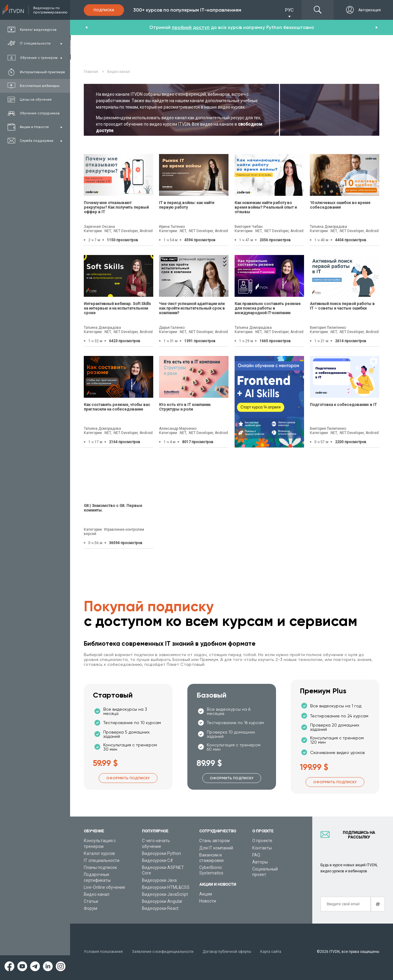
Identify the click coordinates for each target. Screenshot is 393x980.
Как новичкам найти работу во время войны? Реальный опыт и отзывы (266, 207)
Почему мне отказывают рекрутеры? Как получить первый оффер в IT (116, 207)
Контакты (262, 848)
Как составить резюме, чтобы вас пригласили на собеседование (117, 407)
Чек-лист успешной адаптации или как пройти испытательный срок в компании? (192, 308)
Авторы (260, 862)
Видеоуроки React (160, 908)
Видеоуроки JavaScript (165, 894)
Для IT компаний (216, 848)
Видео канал (97, 894)
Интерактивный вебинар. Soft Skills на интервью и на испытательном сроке (117, 308)
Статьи (91, 901)
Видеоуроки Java (159, 880)
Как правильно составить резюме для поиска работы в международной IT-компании (268, 308)
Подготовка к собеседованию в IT (343, 405)
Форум (90, 908)
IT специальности (102, 860)
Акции (206, 894)
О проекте (262, 841)
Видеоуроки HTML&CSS (166, 887)
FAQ (256, 855)
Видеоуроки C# (158, 860)
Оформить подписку (128, 778)
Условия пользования (103, 952)
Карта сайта (271, 952)
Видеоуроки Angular (162, 901)
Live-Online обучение (104, 887)
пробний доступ (191, 27)
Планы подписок (100, 867)
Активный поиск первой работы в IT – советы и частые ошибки (342, 306)
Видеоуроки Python (161, 853)
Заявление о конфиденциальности (163, 952)
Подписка (104, 10)
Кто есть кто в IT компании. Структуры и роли (185, 407)
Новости (208, 901)
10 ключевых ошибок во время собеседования (340, 205)
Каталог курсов (99, 853)
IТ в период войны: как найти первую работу (187, 205)
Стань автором (214, 841)
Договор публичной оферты (227, 952)
